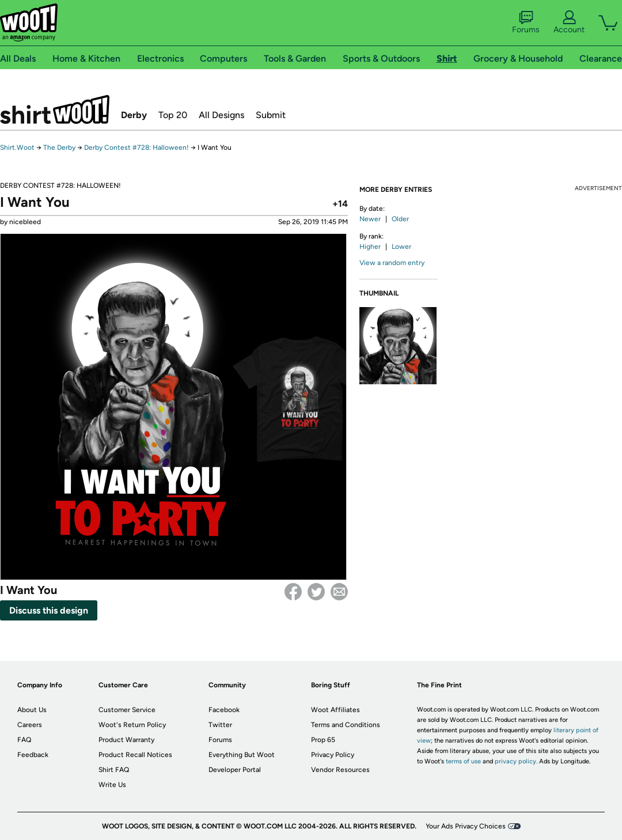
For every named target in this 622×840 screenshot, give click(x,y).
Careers (30, 725)
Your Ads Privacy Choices (466, 826)
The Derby (59, 147)
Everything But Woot (242, 755)
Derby (134, 115)
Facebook (293, 592)
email (339, 592)
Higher (370, 247)
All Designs (221, 115)
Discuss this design (49, 610)
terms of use (463, 761)
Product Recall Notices (135, 755)
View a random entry (392, 263)
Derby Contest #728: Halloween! (136, 147)
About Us (32, 710)
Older (400, 219)
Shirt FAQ (114, 770)
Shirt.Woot (55, 109)
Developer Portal (235, 770)
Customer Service (127, 710)
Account (569, 22)
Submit (271, 115)
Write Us (112, 785)
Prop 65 (323, 740)
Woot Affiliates (335, 710)
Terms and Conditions (346, 725)
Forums (526, 22)
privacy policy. (516, 761)
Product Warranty (126, 740)
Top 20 (173, 115)
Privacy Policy (333, 755)
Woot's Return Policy (132, 725)
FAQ (24, 740)
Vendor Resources (340, 770)
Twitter (316, 592)
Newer (370, 219)
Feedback (33, 755)
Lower (401, 247)
